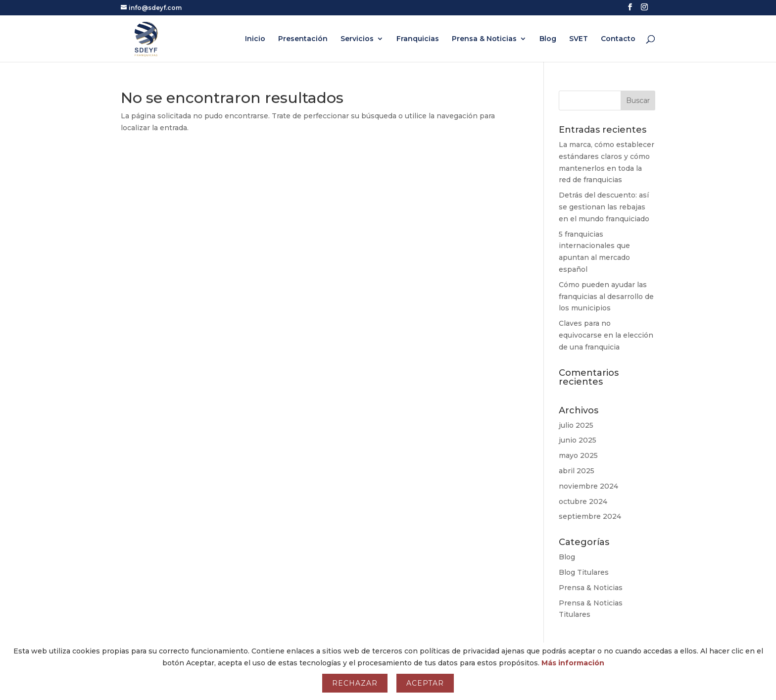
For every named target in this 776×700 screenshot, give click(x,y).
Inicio (255, 39)
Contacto (618, 39)
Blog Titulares (584, 572)
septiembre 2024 (590, 516)
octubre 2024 (583, 501)
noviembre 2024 (588, 486)
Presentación (303, 39)
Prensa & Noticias (484, 39)
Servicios (357, 39)
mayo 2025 (578, 455)
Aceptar (425, 683)
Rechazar (355, 683)
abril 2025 (577, 471)
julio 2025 (576, 425)
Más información (573, 663)
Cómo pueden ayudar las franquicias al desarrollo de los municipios (606, 297)
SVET (579, 39)
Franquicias (418, 39)
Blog (548, 39)
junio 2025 (578, 440)
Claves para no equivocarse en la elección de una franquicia (606, 335)
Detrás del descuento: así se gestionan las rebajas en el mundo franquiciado (604, 207)
